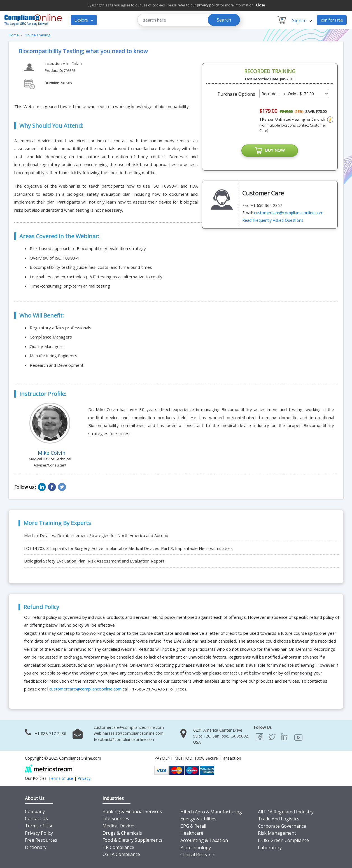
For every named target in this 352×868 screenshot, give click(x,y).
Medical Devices (119, 826)
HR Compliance (118, 847)
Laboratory (270, 848)
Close (260, 5)
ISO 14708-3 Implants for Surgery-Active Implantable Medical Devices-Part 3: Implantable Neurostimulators (128, 548)
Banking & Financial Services (132, 811)
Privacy (84, 778)
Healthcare (192, 833)
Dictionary (36, 847)
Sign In (302, 20)
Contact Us (36, 818)
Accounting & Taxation (204, 840)
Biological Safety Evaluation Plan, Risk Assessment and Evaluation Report (94, 561)
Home (14, 35)
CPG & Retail (193, 826)
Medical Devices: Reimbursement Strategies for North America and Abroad (96, 535)
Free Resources (41, 840)
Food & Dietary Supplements (132, 840)
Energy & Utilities (198, 819)
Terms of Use (39, 826)
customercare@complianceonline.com (289, 213)
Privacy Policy (39, 833)
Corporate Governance (282, 826)
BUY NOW (270, 151)
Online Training (37, 35)
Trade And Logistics (279, 819)
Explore (84, 20)
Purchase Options (236, 94)
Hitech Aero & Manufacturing (211, 812)
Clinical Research (198, 855)
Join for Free (332, 20)
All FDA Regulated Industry (286, 812)
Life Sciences (116, 818)
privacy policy (208, 5)
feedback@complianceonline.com (125, 739)
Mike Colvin (72, 64)
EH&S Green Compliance (283, 840)
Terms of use (61, 778)
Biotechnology (196, 848)
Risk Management (277, 833)
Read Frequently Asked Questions (273, 220)
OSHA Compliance (121, 854)
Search (224, 20)
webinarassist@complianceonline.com (129, 733)
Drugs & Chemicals (122, 833)
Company (35, 811)
